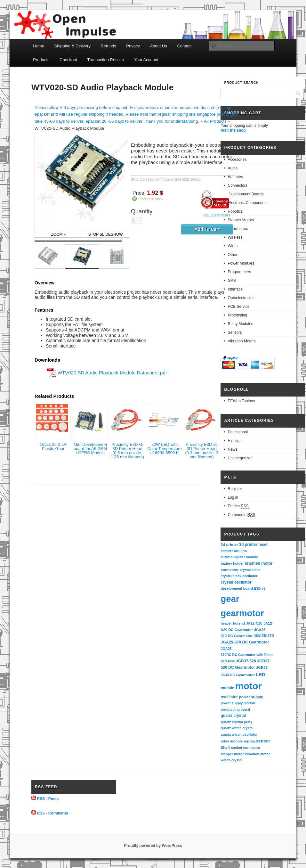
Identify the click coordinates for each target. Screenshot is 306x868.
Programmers (239, 272)
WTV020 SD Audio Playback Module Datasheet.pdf (112, 373)
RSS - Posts (48, 799)
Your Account (146, 60)
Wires (233, 246)
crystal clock (250, 570)
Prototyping (237, 315)
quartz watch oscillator (239, 734)
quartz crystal (233, 716)
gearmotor (242, 613)
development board (237, 588)
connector (229, 570)
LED (261, 675)
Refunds (108, 46)
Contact (184, 46)
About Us (158, 46)
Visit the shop (233, 130)
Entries (238, 506)
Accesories (237, 160)
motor (249, 686)
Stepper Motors (241, 220)
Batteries (235, 177)
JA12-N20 (254, 623)
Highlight (235, 441)
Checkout (68, 60)
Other (232, 255)
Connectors (237, 185)
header (226, 623)
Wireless (235, 237)
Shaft (225, 748)
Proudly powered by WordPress (153, 846)
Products (41, 60)
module (227, 688)
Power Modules (241, 263)
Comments (241, 515)
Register (235, 489)
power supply (251, 697)
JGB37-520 (246, 661)
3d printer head (253, 545)
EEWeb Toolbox (241, 401)
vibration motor (257, 754)
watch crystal (231, 760)
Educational (238, 432)
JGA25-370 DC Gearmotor (245, 642)
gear (230, 599)
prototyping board (235, 709)
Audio (233, 168)
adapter (227, 551)
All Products (215, 121)
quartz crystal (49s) (236, 722)
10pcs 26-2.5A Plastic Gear (53, 446)
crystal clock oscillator (239, 576)
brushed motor (259, 563)
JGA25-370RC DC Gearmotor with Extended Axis (247, 655)
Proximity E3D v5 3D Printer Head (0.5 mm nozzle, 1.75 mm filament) (127, 451)
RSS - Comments (52, 813)
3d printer (229, 544)
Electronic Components (247, 203)
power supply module (238, 703)
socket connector (246, 748)
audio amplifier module (239, 557)
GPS (232, 281)
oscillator (229, 697)
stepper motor (232, 754)
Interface (235, 289)
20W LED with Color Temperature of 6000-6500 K (164, 449)
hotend (239, 623)
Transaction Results (106, 60)
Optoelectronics (241, 298)
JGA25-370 (264, 636)
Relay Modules (240, 324)
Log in (233, 497)
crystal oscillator (236, 582)
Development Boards (246, 194)
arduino (240, 551)
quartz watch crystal (237, 728)
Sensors (235, 332)
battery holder (232, 563)
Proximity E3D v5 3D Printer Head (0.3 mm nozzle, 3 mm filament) (201, 451)
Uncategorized (240, 458)
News (232, 449)
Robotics (235, 211)
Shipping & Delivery (72, 46)
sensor (263, 741)
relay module (232, 741)
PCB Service (238, 307)
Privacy (133, 46)
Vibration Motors (242, 341)
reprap (249, 741)
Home (39, 46)
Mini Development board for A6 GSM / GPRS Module (90, 449)
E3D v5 (260, 588)
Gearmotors (238, 229)
